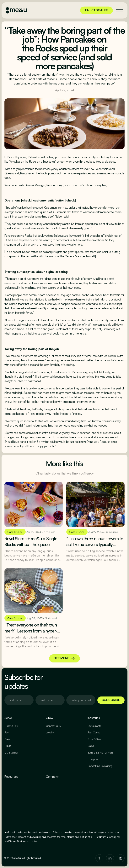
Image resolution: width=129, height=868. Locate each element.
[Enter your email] (19, 700)
